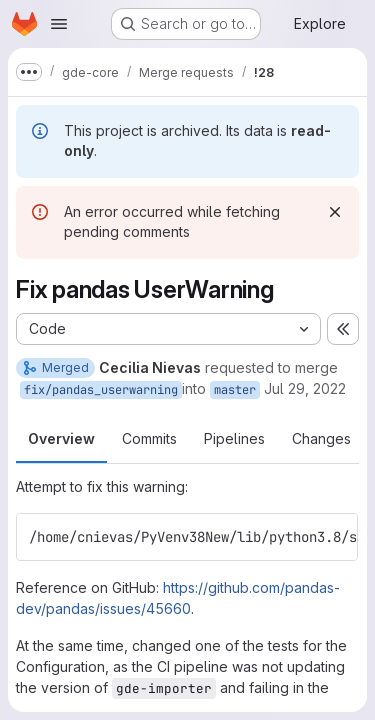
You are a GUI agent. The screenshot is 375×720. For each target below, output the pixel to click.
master (235, 390)
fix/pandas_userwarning (101, 390)
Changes (321, 438)
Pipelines (234, 438)
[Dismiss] (335, 212)
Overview (61, 438)
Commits (149, 438)
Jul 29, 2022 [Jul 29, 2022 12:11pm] (305, 388)
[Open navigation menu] (59, 24)
